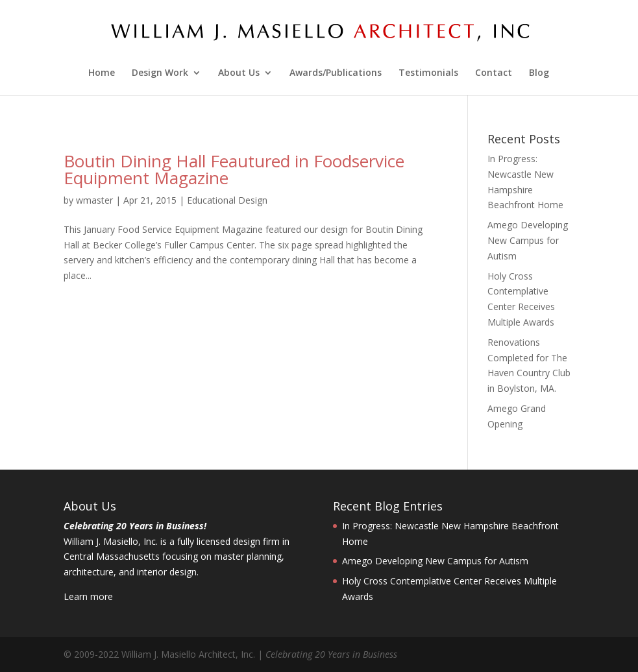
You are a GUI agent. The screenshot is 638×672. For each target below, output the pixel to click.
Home (102, 73)
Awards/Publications (336, 73)
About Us (239, 73)
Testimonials (428, 73)
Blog (539, 73)
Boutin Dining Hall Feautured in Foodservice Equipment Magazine (234, 169)
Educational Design (227, 200)
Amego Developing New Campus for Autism (528, 240)
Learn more (88, 596)
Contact (494, 73)
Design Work (160, 73)
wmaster (94, 200)
